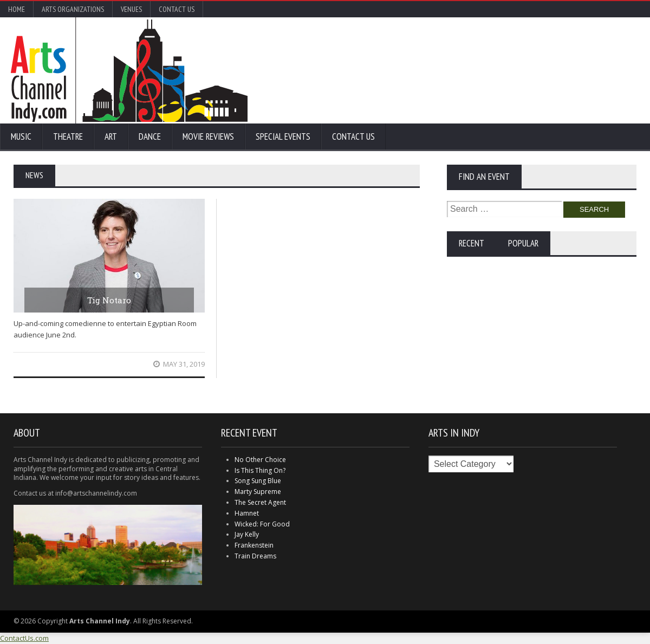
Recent (472, 243)
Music (21, 136)
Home (17, 9)
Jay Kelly (247, 534)
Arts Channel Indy (129, 70)
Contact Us (177, 9)
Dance (150, 136)
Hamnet (247, 513)
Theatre (68, 136)
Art (111, 136)
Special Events (283, 136)
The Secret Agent (260, 502)
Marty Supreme (258, 492)
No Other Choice (260, 460)
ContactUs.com (24, 638)
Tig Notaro (109, 300)
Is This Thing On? (260, 470)
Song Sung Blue (258, 481)
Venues (131, 9)
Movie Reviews (208, 136)
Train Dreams (255, 556)
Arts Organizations (73, 9)
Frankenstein (254, 545)
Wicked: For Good (262, 524)
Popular (523, 243)
